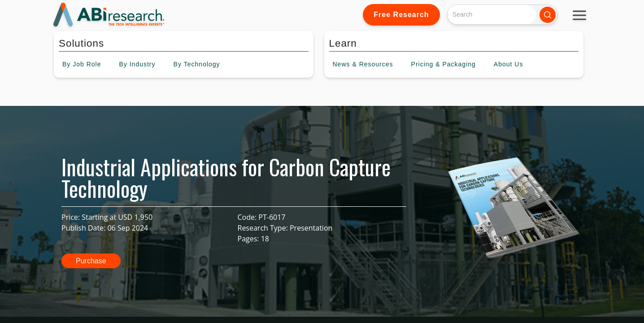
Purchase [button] (91, 261)
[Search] (492, 15)
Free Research (401, 15)
